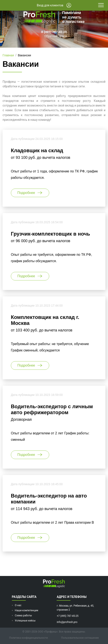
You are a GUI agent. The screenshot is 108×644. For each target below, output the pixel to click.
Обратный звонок (55, 36)
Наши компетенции (27, 610)
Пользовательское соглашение (80, 638)
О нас (18, 605)
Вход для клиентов (54, 5)
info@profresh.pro (67, 622)
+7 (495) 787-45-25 (68, 616)
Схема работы (23, 616)
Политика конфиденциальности (28, 638)
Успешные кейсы (25, 621)
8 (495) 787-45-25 (54, 32)
